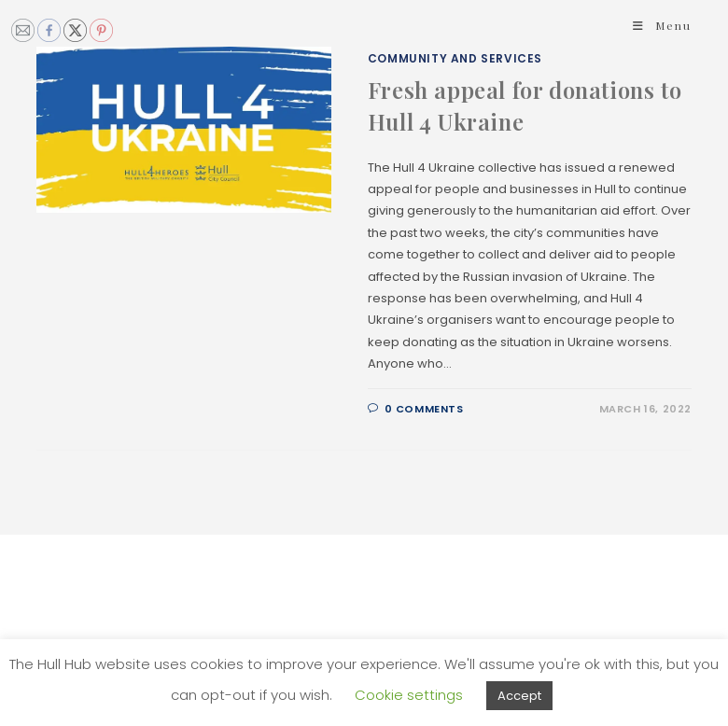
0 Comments (424, 409)
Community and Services (455, 58)
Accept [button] (519, 696)
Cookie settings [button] (409, 695)
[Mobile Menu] (662, 25)
